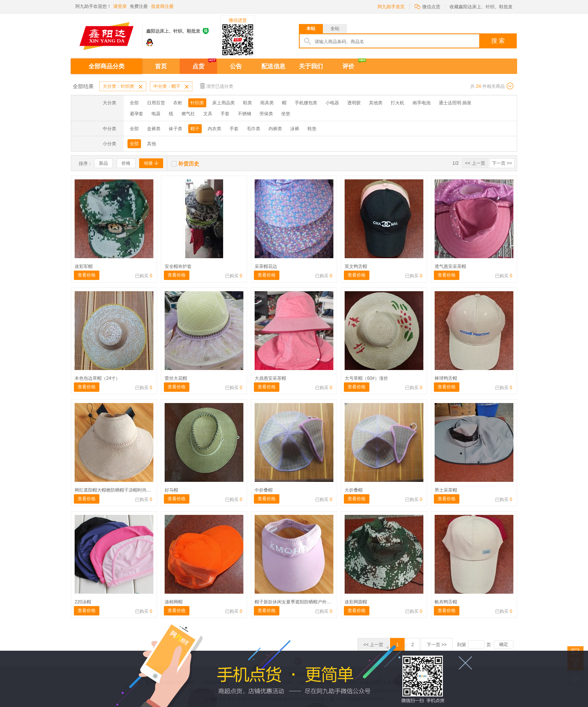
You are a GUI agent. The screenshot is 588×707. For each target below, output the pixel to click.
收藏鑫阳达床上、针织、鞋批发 (481, 7)
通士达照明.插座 (455, 103)
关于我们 (311, 66)
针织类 (197, 103)
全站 (335, 29)
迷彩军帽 (84, 266)
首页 (161, 66)
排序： (85, 164)
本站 (311, 29)
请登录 (120, 6)
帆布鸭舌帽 (446, 602)
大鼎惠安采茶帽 (270, 378)
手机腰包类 (306, 103)
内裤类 (275, 129)
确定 (504, 644)
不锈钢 (244, 114)
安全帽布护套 (178, 266)
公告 (236, 66)
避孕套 (136, 114)
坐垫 (286, 114)
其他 (151, 144)
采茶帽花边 (266, 266)
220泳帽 (83, 602)
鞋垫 (312, 129)
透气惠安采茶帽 (450, 266)
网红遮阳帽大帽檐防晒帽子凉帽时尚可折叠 (117, 490)
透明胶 (354, 103)
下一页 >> (502, 163)
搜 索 (498, 41)
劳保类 (266, 114)
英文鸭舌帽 (356, 266)
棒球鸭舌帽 (446, 378)
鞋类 (247, 103)
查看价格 (87, 275)
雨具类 (267, 103)
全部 (134, 103)
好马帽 (171, 490)
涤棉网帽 (174, 602)
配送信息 (273, 66)
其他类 (376, 103)
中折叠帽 (264, 490)
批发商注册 (162, 6)
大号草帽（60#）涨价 (366, 378)
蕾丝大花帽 (176, 378)
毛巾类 (253, 129)
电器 (156, 114)
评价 (348, 66)
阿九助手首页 (391, 7)
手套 (225, 114)
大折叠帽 (354, 490)
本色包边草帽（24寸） (97, 378)
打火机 (397, 103)
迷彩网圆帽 (356, 602)
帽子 (195, 129)
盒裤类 (154, 129)
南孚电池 (421, 103)
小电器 (332, 103)
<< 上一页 (475, 163)
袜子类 (175, 129)
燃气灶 (188, 114)
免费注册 (139, 6)
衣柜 (178, 103)
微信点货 (427, 6)
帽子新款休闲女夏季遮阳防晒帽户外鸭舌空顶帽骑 (304, 602)
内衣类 (214, 129)
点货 (198, 66)
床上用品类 (223, 103)
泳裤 (295, 129)
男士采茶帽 (446, 490)
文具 (208, 114)
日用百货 (156, 103)
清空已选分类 (217, 86)
